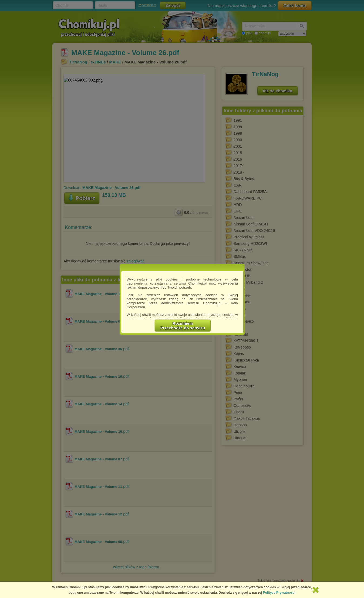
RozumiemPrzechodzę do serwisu (183, 326)
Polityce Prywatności (279, 593)
